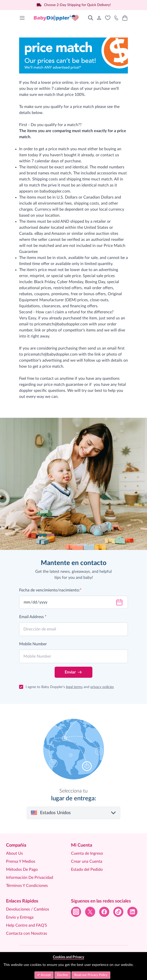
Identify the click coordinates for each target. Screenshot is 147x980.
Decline (63, 975)
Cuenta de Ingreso (87, 853)
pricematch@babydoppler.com (61, 324)
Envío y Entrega (20, 917)
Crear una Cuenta (87, 861)
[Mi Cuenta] (99, 18)
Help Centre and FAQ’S (27, 925)
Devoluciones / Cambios (28, 909)
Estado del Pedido (87, 870)
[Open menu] (22, 18)
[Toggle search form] (91, 18)
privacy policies (102, 687)
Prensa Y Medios (21, 861)
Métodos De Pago (22, 870)
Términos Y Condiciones (27, 886)
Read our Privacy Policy (91, 975)
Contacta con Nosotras (27, 933)
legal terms (74, 687)
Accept (45, 975)
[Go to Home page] (56, 18)
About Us (14, 853)
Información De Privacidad (30, 878)
